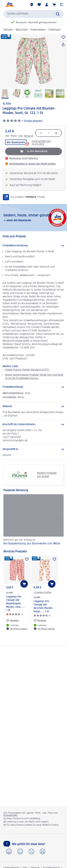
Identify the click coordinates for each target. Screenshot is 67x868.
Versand (29, 136)
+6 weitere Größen (43, 592)
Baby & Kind (22, 29)
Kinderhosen (55, 29)
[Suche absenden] (58, 14)
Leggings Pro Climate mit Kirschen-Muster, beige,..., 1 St (43, 607)
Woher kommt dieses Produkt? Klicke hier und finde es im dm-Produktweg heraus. (34, 377)
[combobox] (33, 14)
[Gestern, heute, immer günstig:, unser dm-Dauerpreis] (33, 218)
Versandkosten (10, 815)
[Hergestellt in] (33, 449)
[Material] (33, 406)
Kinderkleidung (38, 29)
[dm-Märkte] (32, 5)
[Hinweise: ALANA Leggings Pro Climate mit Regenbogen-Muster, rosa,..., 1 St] (12, 620)
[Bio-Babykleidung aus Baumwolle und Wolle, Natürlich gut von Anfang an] (33, 520)
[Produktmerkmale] (33, 387)
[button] (62, 5)
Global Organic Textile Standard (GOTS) (27, 370)
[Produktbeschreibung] (33, 246)
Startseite (8, 29)
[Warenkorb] (54, 5)
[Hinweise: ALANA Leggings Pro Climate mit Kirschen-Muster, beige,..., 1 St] (40, 620)
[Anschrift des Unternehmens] (33, 424)
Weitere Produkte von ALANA (31, 475)
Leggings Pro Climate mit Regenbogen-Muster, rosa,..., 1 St (15, 604)
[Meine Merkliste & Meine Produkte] (39, 5)
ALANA (7, 104)
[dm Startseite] (9, 5)
